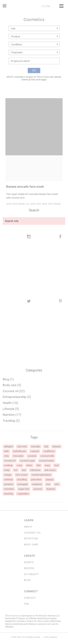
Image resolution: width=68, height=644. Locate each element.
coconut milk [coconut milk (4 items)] (47, 456)
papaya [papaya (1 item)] (50, 480)
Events (29, 562)
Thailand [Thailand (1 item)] (51, 489)
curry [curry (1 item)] (19, 465)
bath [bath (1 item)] (6, 451)
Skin (9, 204)
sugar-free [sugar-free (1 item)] (24, 489)
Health (7, 403)
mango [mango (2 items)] (8, 475)
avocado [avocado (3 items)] (36, 446)
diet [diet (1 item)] (39, 465)
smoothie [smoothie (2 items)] (9, 489)
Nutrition (9, 415)
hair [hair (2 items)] (24, 470)
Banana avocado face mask (25, 187)
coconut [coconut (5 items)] (32, 456)
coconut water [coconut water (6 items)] (47, 461)
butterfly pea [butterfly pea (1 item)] (20, 451)
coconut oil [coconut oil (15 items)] (10, 461)
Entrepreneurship (15, 397)
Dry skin (42, 204)
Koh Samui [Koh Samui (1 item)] (50, 470)
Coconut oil (11, 391)
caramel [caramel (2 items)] (35, 451)
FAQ (26, 604)
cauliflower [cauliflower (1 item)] (49, 451)
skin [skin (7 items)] (57, 484)
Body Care (31, 544)
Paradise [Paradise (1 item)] (9, 484)
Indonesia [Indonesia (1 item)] (35, 470)
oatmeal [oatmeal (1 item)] (8, 480)
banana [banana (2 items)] (56, 446)
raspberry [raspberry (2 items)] (37, 484)
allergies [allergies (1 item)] (9, 446)
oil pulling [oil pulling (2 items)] (22, 480)
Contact (30, 598)
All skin (31, 204)
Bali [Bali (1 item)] (46, 446)
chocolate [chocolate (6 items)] (18, 456)
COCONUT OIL (33, 533)
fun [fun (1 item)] (16, 470)
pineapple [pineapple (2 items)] (23, 484)
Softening (54, 204)
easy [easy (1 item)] (47, 465)
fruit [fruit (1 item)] (56, 465)
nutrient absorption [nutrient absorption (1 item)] (41, 475)
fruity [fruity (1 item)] (7, 470)
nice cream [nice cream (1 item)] (21, 475)
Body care (10, 385)
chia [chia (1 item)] (6, 456)
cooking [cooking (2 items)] (8, 465)
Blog (6, 379)
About (28, 527)
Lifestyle (9, 409)
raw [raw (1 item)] (48, 484)
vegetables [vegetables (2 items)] (23, 494)
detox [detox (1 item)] (29, 465)
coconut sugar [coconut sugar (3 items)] (27, 461)
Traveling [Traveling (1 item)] (9, 494)
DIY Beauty (31, 574)
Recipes (29, 568)
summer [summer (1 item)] (38, 489)
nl (49, 6)
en (43, 6)
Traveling (9, 421)
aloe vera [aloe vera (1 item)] (22, 446)
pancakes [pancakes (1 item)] (36, 480)
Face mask (19, 204)
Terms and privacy (51, 637)
